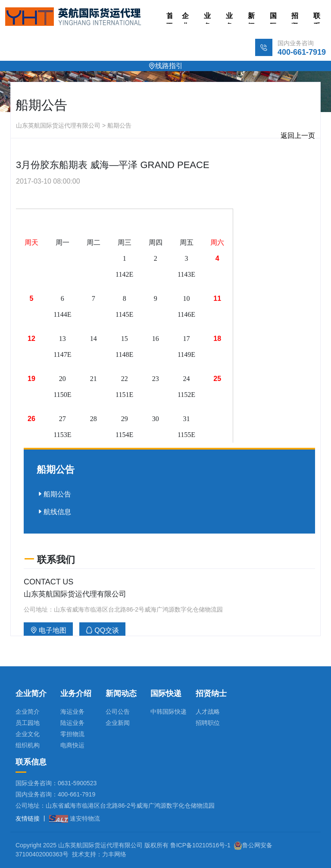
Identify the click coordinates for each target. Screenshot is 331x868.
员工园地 (28, 723)
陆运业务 (72, 723)
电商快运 (72, 745)
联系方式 (317, 18)
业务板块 (207, 18)
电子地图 (48, 630)
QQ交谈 (102, 630)
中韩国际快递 (169, 712)
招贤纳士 (295, 18)
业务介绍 (229, 18)
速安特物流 (75, 818)
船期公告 (54, 494)
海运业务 (72, 712)
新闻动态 (251, 18)
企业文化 (28, 734)
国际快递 (273, 18)
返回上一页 (298, 136)
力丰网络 (114, 854)
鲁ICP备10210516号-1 (200, 845)
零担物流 (72, 734)
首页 (170, 18)
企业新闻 (118, 723)
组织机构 (28, 745)
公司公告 (118, 712)
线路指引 (165, 66)
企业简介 (185, 18)
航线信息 (54, 512)
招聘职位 (208, 723)
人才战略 (208, 712)
